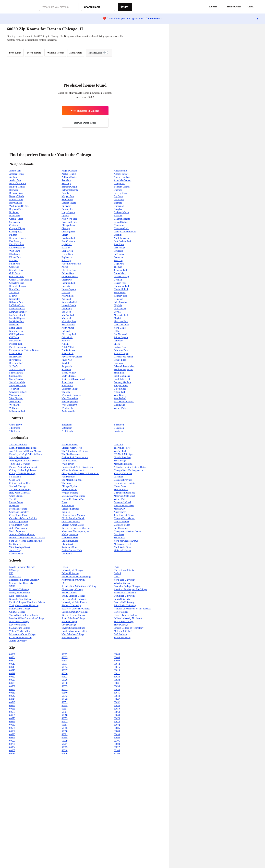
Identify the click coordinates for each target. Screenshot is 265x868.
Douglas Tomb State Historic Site (77, 467)
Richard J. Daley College (73, 615)
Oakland (65, 331)
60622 (12, 677)
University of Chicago (72, 570)
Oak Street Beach (70, 461)
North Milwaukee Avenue (126, 541)
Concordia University (124, 602)
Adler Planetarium (18, 528)
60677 (64, 722)
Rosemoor (119, 363)
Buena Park (15, 216)
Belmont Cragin (69, 187)
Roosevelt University (19, 589)
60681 (64, 725)
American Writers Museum (22, 534)
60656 (12, 709)
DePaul (117, 573)
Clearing (66, 228)
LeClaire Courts (17, 305)
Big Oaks (118, 196)
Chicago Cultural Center (21, 483)
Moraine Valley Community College (27, 618)
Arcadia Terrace (17, 174)
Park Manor (15, 341)
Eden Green (67, 251)
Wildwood (14, 408)
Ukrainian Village (70, 389)
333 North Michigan (124, 454)
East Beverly (15, 241)
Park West (66, 341)
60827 (117, 747)
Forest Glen (67, 254)
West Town (15, 251)
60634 (117, 686)
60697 (12, 741)
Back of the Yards (18, 184)
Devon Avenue (16, 554)
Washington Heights (19, 206)
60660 (12, 712)
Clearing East (16, 232)
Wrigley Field (121, 451)
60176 (64, 754)
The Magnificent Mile (72, 480)
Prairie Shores (68, 350)
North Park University (124, 580)
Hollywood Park (122, 286)
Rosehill (65, 363)
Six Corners (15, 544)
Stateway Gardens (122, 382)
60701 (117, 741)
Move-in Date (34, 53)
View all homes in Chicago (85, 111)
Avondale (66, 180)
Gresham (118, 280)
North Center (120, 328)
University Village (18, 392)
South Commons (122, 376)
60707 (64, 744)
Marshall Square (17, 318)
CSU (64, 583)
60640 (64, 693)
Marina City (120, 509)
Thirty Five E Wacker (20, 464)
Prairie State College (124, 622)
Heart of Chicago (17, 286)
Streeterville (67, 386)
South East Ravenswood (73, 379)
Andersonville (121, 171)
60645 (12, 699)
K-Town (13, 296)
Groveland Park (17, 283)
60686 (117, 728)
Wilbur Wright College (20, 631)
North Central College (20, 609)
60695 (64, 738)
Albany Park (15, 171)
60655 (117, 706)
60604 (12, 657)
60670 (12, 718)
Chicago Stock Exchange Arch (128, 470)
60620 (64, 673)
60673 (64, 718)
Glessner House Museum (73, 515)
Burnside (118, 216)
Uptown (65, 216)
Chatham (14, 225)
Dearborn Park (68, 238)
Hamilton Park (68, 283)
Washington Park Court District (24, 461)
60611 (64, 664)
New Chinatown (122, 325)
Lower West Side (17, 248)
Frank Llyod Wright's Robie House (26, 454)
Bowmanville (16, 203)
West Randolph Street (20, 547)
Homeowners (234, 7)
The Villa (66, 392)
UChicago (14, 570)
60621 (117, 673)
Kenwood (66, 299)
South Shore (120, 293)
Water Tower (68, 464)
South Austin (15, 376)
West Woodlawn (69, 405)
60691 (64, 734)
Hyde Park (67, 244)
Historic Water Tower (124, 506)
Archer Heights (69, 174)
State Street (119, 538)
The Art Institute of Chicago (75, 451)
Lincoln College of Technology (129, 628)
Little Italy (67, 309)
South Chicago (69, 376)
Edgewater (119, 254)
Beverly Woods (17, 196)
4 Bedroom (15, 428)
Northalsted (67, 200)
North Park (15, 289)
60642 (12, 696)
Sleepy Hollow (69, 373)
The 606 (13, 499)
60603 (117, 654)
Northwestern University (73, 580)
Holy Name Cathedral (20, 493)
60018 (64, 750)
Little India (67, 554)
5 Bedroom (67, 428)
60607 (12, 661)
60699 (64, 741)
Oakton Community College (75, 612)
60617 (64, 670)
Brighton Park (16, 209)
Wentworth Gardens (71, 395)
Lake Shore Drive (70, 538)
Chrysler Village (17, 228)
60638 (117, 690)
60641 (117, 693)
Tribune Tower (121, 490)
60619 (12, 673)
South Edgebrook (122, 379)
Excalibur (118, 477)
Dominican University (124, 596)
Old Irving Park (69, 334)
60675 (12, 722)
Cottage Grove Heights (125, 232)
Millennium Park (17, 411)
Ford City (118, 261)
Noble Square (16, 328)
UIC (11, 573)
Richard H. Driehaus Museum (76, 528)
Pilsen (117, 344)
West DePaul (120, 398)
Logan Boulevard (70, 541)
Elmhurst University (71, 605)
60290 (117, 754)
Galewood (14, 267)
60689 (117, 731)
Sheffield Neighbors (123, 370)
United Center (121, 486)
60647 (117, 699)
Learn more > (154, 18)
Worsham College (70, 638)
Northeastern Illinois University (24, 580)
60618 (117, 670)
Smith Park (119, 373)
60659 (117, 709)
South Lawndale (17, 382)
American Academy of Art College (130, 589)
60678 (117, 722)
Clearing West (68, 232)
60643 (64, 696)
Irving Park (119, 184)
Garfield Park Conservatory (75, 457)
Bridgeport (119, 206)
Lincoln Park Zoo (122, 457)
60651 (64, 702)
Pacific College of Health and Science (27, 602)
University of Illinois (124, 570)
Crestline (118, 235)
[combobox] (59, 7)
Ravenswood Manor (123, 357)
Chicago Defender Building (22, 473)
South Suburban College (73, 618)
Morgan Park (68, 196)
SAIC (12, 586)
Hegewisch (67, 286)
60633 (64, 686)
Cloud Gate (15, 480)
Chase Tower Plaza (18, 515)
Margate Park (68, 315)
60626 (64, 680)
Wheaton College (122, 583)
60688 (64, 731)
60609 (117, 661)
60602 (64, 654)
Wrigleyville (67, 408)
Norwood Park (16, 200)
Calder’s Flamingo (70, 509)
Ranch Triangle (121, 353)
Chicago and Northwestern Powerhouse (80, 473)
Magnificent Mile (18, 315)
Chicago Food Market (124, 518)
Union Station (16, 496)
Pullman (13, 235)
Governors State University (74, 599)
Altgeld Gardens (69, 171)
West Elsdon (15, 402)
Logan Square (68, 212)
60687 (12, 731)
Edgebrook (14, 254)
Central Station (121, 222)
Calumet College (17, 612)
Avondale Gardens (123, 180)
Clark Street (67, 544)
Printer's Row (16, 353)
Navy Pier (119, 445)
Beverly (65, 193)
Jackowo (66, 293)
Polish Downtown (18, 347)
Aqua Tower (120, 512)
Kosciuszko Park (70, 302)
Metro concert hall (123, 544)
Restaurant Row (69, 547)
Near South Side (69, 222)
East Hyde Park (17, 244)
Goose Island (120, 273)
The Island (14, 293)
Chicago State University (21, 583)
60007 (12, 750)
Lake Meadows (121, 302)
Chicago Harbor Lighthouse (22, 470)
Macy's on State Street (124, 496)
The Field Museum (71, 454)
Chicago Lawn (68, 225)
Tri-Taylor (14, 389)
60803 (117, 744)
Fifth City (66, 261)
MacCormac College (19, 622)
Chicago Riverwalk (123, 480)
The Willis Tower (122, 448)
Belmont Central (17, 187)
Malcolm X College (123, 631)
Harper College (121, 612)
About (250, 7)
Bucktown (14, 212)
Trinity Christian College (73, 596)
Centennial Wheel (122, 502)
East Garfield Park (123, 241)
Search (125, 7)
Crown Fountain (69, 490)
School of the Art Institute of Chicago (79, 586)
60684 (12, 728)
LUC (116, 567)
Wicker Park (120, 408)
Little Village (120, 309)
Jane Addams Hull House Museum (26, 451)
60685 (64, 728)
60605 (64, 657)
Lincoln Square (69, 203)
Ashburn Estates (69, 177)
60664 (117, 712)
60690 (12, 734)
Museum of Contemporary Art (76, 531)
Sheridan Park (16, 373)
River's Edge (120, 360)
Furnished (119, 431)
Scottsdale (66, 370)
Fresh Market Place (19, 525)
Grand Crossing (121, 277)
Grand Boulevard (70, 277)
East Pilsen (119, 244)
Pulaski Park (67, 353)
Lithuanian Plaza (17, 309)
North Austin (68, 328)
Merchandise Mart (18, 509)
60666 (12, 715)
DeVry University (18, 625)
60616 (12, 670)
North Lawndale (122, 238)
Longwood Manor (18, 312)
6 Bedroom (119, 428)
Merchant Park (121, 321)
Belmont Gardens (122, 187)
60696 (117, 738)
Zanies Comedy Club (72, 550)
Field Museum (121, 528)
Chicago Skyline (69, 486)
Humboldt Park (121, 289)
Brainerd (118, 203)
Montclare (14, 325)
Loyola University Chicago (22, 567)
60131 (12, 754)
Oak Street (119, 534)
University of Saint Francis (74, 602)
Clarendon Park (121, 228)
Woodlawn (14, 405)
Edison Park (15, 257)
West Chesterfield (70, 398)
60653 (12, 706)
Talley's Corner (121, 386)
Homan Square (69, 289)
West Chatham (16, 398)
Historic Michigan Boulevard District (27, 538)
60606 (117, 657)
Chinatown (119, 225)
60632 (12, 686)
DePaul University (70, 573)
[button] (258, 7)
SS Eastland (15, 477)
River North (15, 360)
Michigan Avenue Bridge (73, 496)
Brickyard (66, 206)
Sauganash (67, 366)
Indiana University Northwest (128, 618)
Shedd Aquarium (17, 531)
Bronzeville (67, 209)
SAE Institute (120, 634)
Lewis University (122, 599)
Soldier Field (68, 506)
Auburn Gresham (122, 177)
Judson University (123, 638)
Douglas (118, 209)
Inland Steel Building (19, 457)
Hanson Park (120, 283)
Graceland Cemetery (19, 512)
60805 (64, 747)
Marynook (66, 318)
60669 (117, 715)
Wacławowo (15, 395)
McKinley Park (17, 321)
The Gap (118, 267)
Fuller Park (15, 264)
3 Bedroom (119, 425)
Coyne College (69, 625)
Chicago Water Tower (72, 448)
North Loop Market (19, 522)
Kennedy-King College (20, 599)
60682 (117, 725)
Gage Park (119, 264)
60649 (12, 702)
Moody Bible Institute (20, 593)
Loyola (117, 312)
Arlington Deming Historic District (131, 467)
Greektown (67, 280)
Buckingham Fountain (124, 483)
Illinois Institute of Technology (76, 577)
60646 (64, 699)
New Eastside (68, 325)
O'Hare (117, 331)
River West (67, 360)
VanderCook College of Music (24, 615)
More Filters (76, 53)
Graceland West (17, 277)
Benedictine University (125, 593)
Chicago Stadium (122, 525)
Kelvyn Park (67, 296)
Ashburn (13, 177)
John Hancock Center (124, 515)
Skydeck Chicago (18, 486)
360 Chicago (120, 461)
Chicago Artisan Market (73, 525)
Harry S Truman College (126, 615)
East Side (66, 248)
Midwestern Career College (22, 634)
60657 (64, 709)
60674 (117, 718)
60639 (12, 693)
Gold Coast (15, 273)
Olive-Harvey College (72, 589)
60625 (12, 680)
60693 (117, 734)
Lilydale (118, 305)
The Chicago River (18, 445)
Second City (15, 550)
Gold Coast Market (71, 522)
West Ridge (119, 405)
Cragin (65, 235)
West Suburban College (73, 634)
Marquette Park (121, 315)
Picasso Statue (16, 502)
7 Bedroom (15, 431)
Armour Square (121, 174)
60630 (64, 683)
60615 (117, 667)
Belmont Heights (70, 190)
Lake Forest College (19, 596)
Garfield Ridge (16, 270)
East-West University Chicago (76, 609)
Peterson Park (16, 344)
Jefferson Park (121, 270)
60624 (117, 677)
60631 (117, 683)
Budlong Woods (122, 212)
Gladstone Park (69, 270)
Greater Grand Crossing (21, 280)
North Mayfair (16, 331)
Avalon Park (15, 180)
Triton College (121, 625)
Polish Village (68, 347)
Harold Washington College (75, 631)
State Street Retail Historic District (26, 541)
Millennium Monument (73, 470)
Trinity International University (24, 605)
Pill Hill (65, 344)
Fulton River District (71, 264)
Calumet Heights (122, 219)
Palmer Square (121, 337)
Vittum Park (120, 392)
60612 (117, 664)
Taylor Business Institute (73, 628)
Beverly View (120, 193)
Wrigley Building (70, 493)
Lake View (119, 200)
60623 (64, 677)
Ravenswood (15, 357)
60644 (117, 696)
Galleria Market (121, 522)
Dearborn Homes (17, 238)
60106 (117, 750)
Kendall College (69, 593)
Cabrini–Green (16, 219)
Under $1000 (16, 425)
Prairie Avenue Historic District (24, 350)
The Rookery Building (20, 490)
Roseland (14, 261)
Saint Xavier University (125, 605)
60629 (12, 683)
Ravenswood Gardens (72, 357)
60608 (64, 661)
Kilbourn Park (16, 302)
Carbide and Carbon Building (23, 518)
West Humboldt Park (124, 402)
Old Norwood (120, 334)
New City (66, 184)
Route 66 (66, 512)
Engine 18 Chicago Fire (73, 499)
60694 (12, 738)
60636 (12, 690)
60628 (117, 680)
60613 (12, 667)
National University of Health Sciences (132, 609)
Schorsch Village (17, 370)
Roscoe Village (16, 363)
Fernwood (119, 257)
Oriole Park (67, 337)
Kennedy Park (121, 296)
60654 (64, 706)
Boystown (14, 506)
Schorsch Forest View (124, 366)
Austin (65, 267)
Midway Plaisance (123, 550)
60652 (117, 702)
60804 (12, 747)
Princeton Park (121, 350)
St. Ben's (13, 366)
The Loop (66, 312)
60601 (12, 654)
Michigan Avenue (70, 534)
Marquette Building (123, 464)
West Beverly (120, 395)
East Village (120, 248)
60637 (64, 690)
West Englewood (70, 402)
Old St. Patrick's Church (73, 518)
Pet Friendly (67, 431)
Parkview (118, 341)
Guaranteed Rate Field (125, 493)
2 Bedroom (67, 425)
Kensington (15, 299)
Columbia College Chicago (127, 586)
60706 (12, 744)
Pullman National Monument (23, 467)
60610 (12, 664)
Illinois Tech (15, 577)
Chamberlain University (21, 638)
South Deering (16, 379)
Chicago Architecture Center (127, 531)
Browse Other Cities (85, 123)
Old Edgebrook (17, 334)
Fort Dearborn (68, 477)
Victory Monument (123, 473)
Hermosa (14, 190)
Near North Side (69, 219)
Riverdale (118, 251)
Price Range (15, 53)
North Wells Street (123, 547)
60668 (64, 715)
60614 (64, 667)
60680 (12, 725)
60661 (64, 712)
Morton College (69, 622)
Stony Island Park (18, 386)
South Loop (67, 382)
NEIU (117, 577)
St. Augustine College (20, 628)
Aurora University (18, 641)
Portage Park (120, 347)
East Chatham (68, 241)
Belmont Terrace (17, 193)
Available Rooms (55, 53)
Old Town (14, 337)
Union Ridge (120, 389)
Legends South (69, 305)
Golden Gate (68, 273)
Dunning (118, 190)
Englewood (67, 257)
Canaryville (15, 222)
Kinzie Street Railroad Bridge (23, 448)
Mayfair (118, 318)
